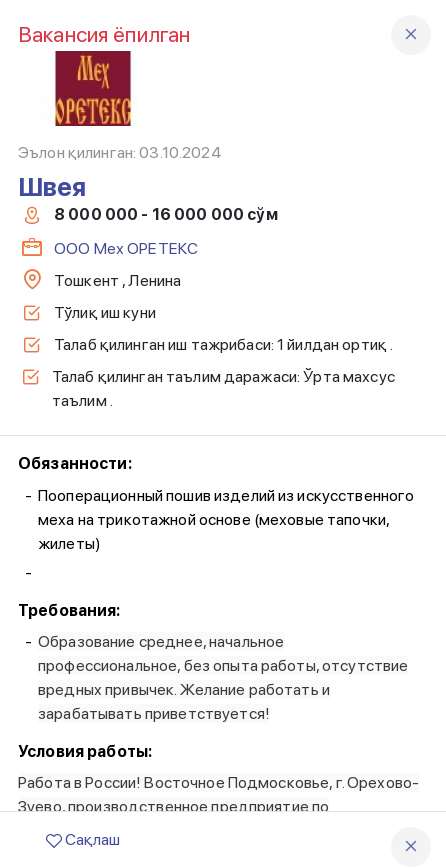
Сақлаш (83, 839)
